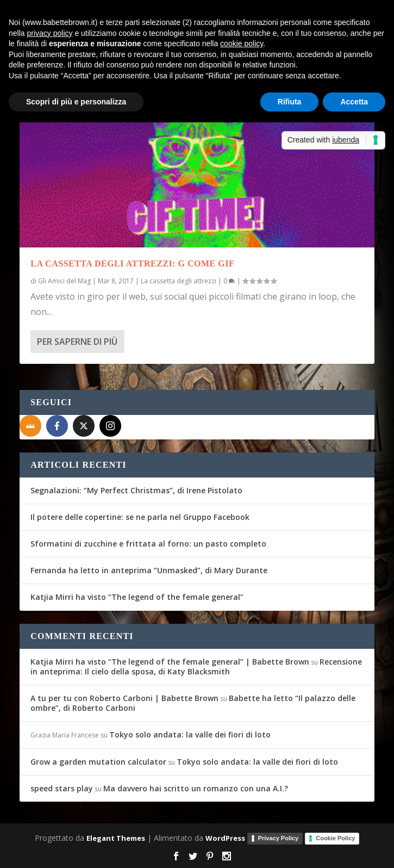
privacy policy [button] (49, 33)
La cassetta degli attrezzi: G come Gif (132, 263)
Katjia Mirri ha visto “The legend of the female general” (137, 597)
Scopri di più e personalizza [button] (76, 102)
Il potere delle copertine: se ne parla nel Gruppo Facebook (140, 517)
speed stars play (62, 788)
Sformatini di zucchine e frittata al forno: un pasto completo (148, 544)
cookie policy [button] (242, 44)
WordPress (225, 838)
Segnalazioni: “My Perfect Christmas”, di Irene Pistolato (136, 490)
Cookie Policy (335, 838)
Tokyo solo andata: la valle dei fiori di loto (190, 734)
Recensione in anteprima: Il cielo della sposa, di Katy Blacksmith (196, 666)
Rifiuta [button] (290, 102)
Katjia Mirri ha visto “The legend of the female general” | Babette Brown (170, 662)
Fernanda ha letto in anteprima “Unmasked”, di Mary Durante (149, 570)
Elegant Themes (116, 838)
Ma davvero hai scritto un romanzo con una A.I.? (196, 788)
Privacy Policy (279, 838)
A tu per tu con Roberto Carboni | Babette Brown (124, 698)
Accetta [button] (354, 102)
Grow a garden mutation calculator (98, 762)
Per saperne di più (77, 342)
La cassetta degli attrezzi (179, 281)
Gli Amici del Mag (64, 281)
